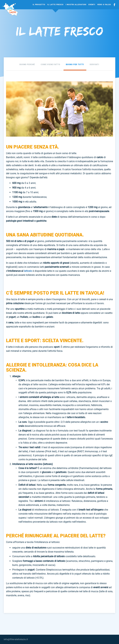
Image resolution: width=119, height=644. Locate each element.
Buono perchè (27, 64)
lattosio (28, 271)
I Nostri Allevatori (76, 5)
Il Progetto (39, 5)
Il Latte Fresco (55, 5)
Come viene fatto (50, 64)
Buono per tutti (75, 64)
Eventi (92, 5)
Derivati (94, 64)
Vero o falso (104, 5)
